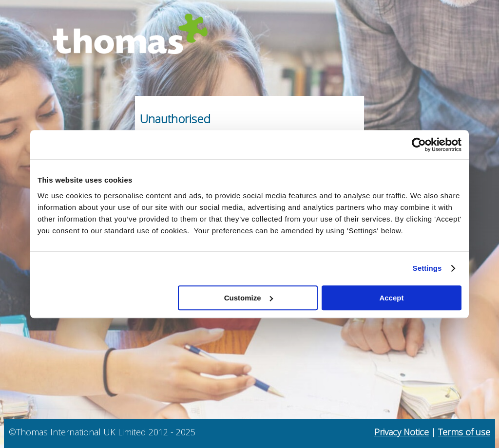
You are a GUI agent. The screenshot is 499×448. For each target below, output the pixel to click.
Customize (249, 298)
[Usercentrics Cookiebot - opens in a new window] (419, 145)
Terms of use (464, 432)
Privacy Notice (402, 432)
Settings (427, 268)
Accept (391, 298)
